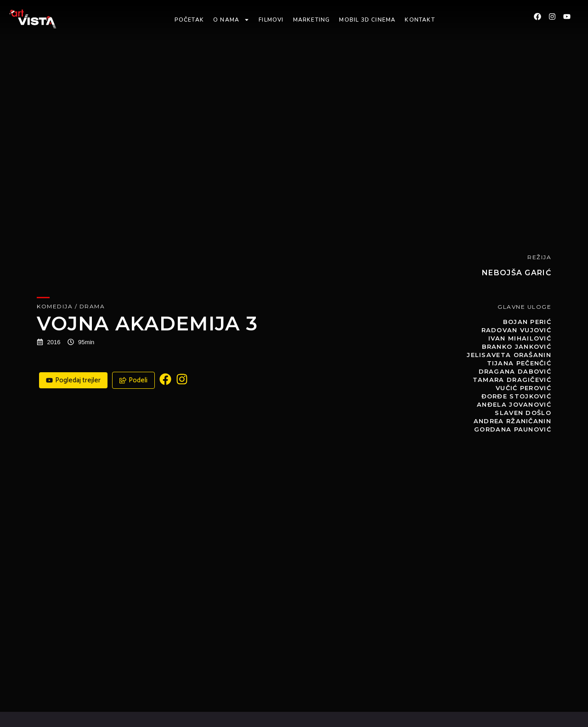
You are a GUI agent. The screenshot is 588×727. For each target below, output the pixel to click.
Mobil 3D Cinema (367, 20)
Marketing (312, 20)
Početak (189, 20)
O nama (231, 20)
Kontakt (420, 20)
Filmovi (271, 20)
